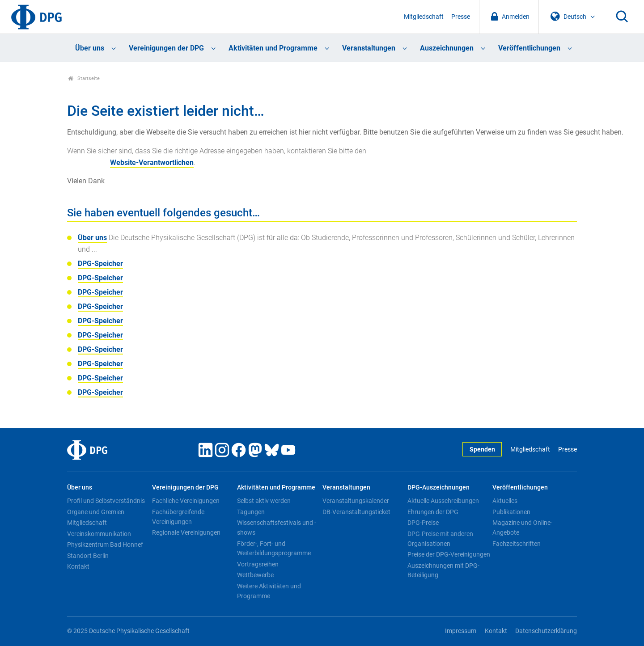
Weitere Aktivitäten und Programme (269, 591)
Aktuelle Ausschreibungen (443, 501)
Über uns (90, 48)
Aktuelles (505, 501)
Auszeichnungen (447, 48)
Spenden (482, 450)
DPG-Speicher (100, 264)
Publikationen (511, 512)
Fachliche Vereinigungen (186, 501)
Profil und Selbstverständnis (106, 501)
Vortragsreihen (258, 564)
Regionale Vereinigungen (186, 532)
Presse (461, 17)
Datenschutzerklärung (546, 631)
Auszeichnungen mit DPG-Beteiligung (443, 570)
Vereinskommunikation (99, 534)
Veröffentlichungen (529, 48)
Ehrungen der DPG (433, 512)
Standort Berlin (88, 556)
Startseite (84, 78)
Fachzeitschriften (517, 544)
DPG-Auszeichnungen (439, 488)
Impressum (461, 631)
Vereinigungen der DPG (166, 48)
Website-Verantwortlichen (152, 163)
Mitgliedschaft (424, 17)
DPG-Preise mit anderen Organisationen (440, 539)
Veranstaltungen (369, 48)
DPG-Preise (423, 523)
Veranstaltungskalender (356, 501)
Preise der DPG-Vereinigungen (449, 554)
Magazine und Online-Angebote (522, 528)
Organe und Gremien (96, 512)
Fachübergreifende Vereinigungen (178, 517)
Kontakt (78, 566)
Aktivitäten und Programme (273, 48)
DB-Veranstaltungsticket (356, 512)
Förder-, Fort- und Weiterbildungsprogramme (274, 549)
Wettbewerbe (255, 575)
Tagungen (251, 512)
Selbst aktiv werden (264, 501)
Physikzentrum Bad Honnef (105, 545)
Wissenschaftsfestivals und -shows (277, 528)
